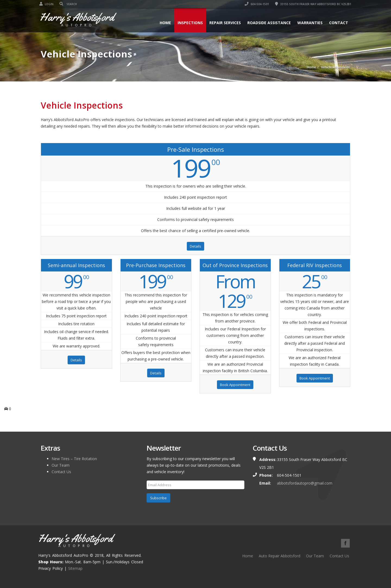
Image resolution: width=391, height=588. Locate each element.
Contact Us (61, 472)
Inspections (189, 23)
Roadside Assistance (268, 23)
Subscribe (158, 498)
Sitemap (75, 568)
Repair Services (224, 23)
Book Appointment (235, 385)
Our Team (61, 465)
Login (48, 4)
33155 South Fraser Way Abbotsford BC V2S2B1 (312, 4)
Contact (337, 23)
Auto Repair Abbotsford (280, 556)
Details (195, 246)
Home (164, 23)
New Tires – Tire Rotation (74, 459)
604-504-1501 (256, 4)
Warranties (309, 23)
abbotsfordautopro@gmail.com (305, 483)
